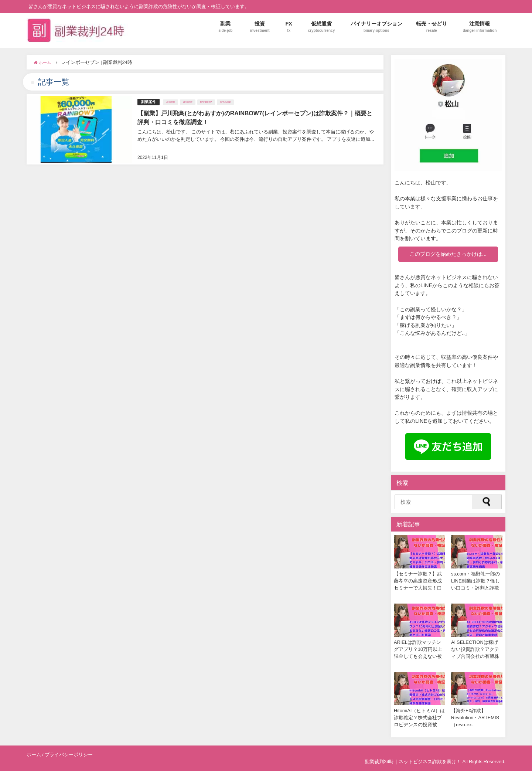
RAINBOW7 (206, 102)
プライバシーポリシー (69, 755)
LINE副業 (170, 102)
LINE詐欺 (187, 102)
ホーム (34, 755)
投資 (260, 27)
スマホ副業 (225, 102)
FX (289, 27)
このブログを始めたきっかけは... (448, 254)
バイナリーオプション (376, 27)
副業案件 (149, 102)
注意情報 (480, 27)
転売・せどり (432, 27)
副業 (225, 27)
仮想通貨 (321, 27)
